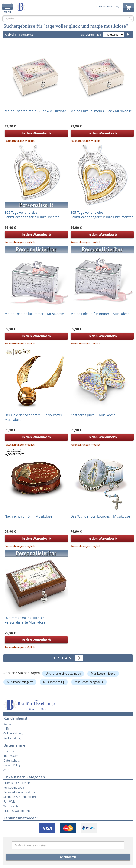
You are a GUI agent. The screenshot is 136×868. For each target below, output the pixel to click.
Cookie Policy (12, 765)
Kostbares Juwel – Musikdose (93, 415)
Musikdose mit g (54, 682)
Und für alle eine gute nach (63, 673)
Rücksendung (12, 738)
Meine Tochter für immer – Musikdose (34, 314)
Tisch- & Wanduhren (17, 811)
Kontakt (8, 724)
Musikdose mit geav (20, 682)
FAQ (117, 7)
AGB (6, 770)
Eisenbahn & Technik (17, 783)
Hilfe (6, 729)
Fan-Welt (9, 801)
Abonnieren (68, 857)
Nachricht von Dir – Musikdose (28, 516)
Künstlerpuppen (14, 787)
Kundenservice (104, 7)
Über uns (9, 751)
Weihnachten (12, 806)
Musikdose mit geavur (89, 682)
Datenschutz (12, 760)
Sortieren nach (91, 35)
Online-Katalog (13, 733)
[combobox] (68, 19)
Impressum (11, 756)
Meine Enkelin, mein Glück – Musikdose (101, 111)
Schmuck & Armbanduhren (21, 797)
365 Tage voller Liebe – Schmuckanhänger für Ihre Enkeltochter (102, 215)
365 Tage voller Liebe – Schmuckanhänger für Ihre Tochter (32, 215)
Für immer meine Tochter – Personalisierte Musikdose (26, 620)
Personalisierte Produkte (19, 792)
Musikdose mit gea (103, 673)
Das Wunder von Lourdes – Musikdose (100, 516)
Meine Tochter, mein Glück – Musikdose (35, 111)
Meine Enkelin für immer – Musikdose (100, 314)
